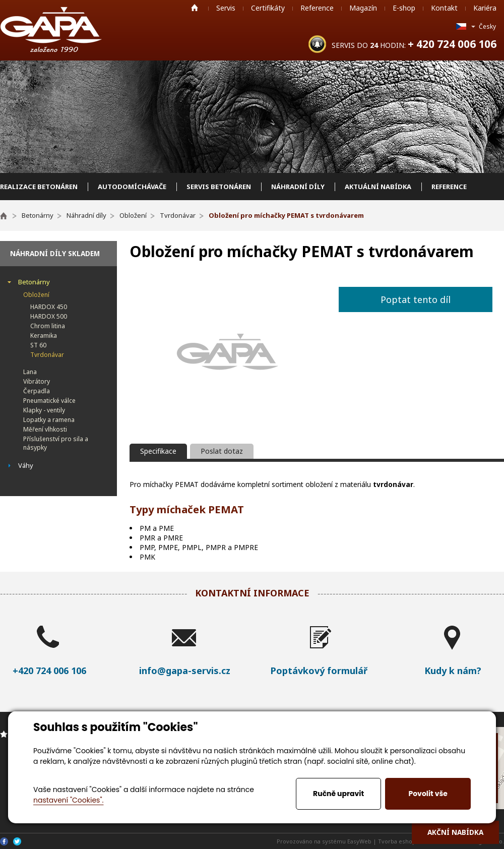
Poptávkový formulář (319, 671)
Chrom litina (48, 326)
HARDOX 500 (49, 316)
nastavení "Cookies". (68, 800)
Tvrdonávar (47, 355)
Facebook (4, 841)
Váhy (26, 465)
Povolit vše (428, 794)
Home (195, 8)
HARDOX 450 (49, 307)
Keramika (44, 336)
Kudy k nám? (453, 671)
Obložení (36, 295)
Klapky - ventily (44, 410)
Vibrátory (37, 381)
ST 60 (38, 345)
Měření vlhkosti (45, 429)
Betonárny (34, 282)
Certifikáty (268, 8)
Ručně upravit (338, 794)
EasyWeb (359, 841)
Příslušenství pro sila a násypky (56, 443)
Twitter (17, 841)
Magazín (363, 8)
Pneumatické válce (49, 401)
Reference (317, 8)
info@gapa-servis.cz (185, 671)
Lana (30, 372)
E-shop (404, 8)
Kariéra (485, 8)
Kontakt (444, 8)
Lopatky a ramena (49, 420)
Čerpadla (37, 391)
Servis (226, 8)
